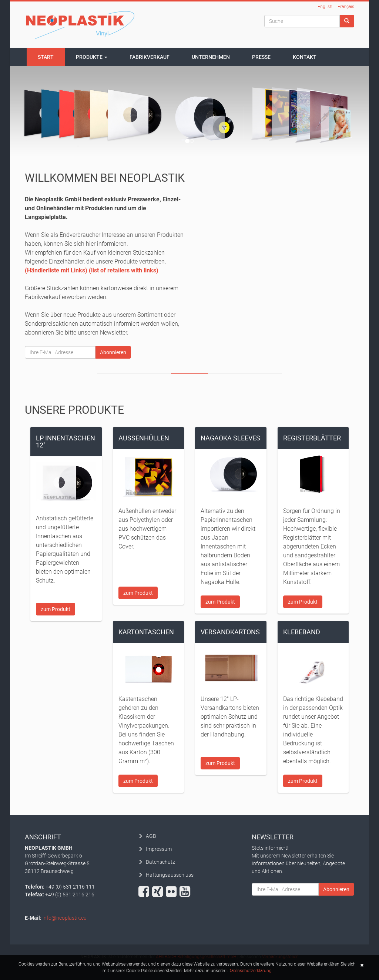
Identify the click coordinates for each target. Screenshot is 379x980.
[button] (361, 965)
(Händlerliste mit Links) (56, 270)
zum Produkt (56, 609)
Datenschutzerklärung (250, 971)
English (325, 7)
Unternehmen (211, 57)
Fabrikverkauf (150, 57)
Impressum (159, 849)
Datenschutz (160, 862)
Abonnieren (113, 352)
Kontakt (305, 57)
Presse (261, 57)
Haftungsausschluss (170, 875)
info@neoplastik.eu (65, 918)
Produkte (92, 57)
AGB (151, 836)
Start (46, 57)
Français (346, 7)
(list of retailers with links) (124, 270)
